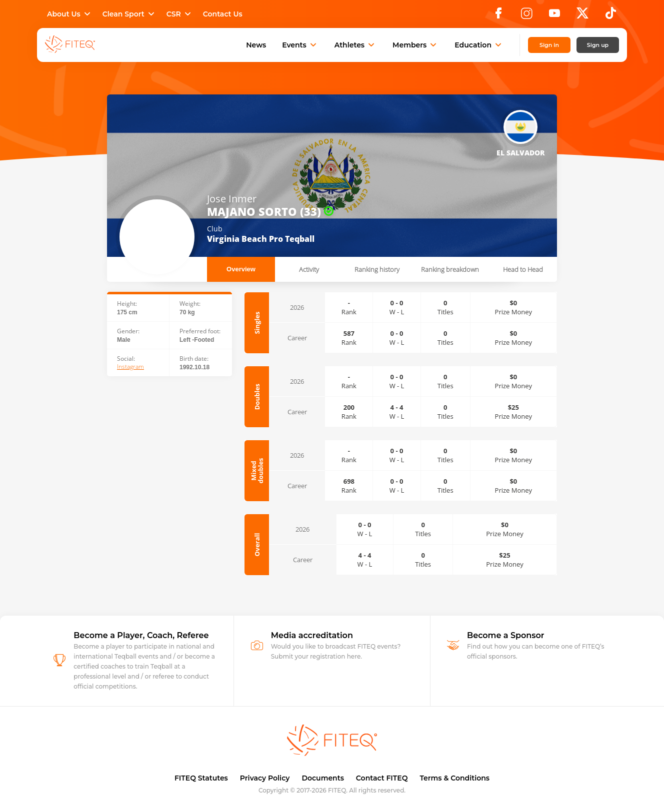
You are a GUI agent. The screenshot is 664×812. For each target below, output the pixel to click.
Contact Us (223, 14)
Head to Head (523, 269)
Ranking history (377, 269)
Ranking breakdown (450, 269)
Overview (241, 269)
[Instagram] (526, 16)
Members (415, 45)
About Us (70, 14)
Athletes (355, 45)
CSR (180, 14)
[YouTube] (554, 16)
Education (479, 45)
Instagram (130, 367)
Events (300, 45)
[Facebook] (498, 16)
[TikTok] (611, 16)
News (256, 45)
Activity (309, 269)
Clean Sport (129, 14)
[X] (582, 16)
